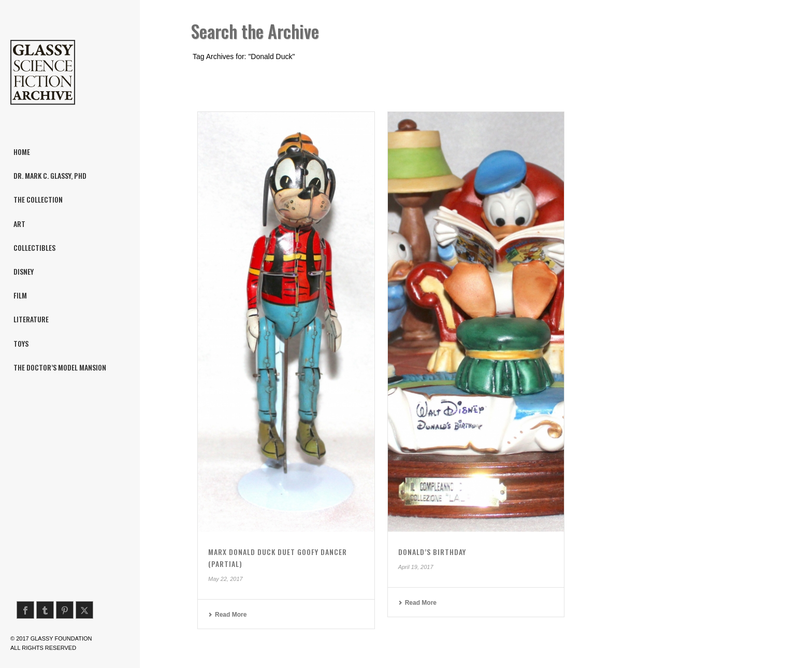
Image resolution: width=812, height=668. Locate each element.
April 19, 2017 (416, 567)
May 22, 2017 (226, 579)
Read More (227, 615)
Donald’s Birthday (432, 552)
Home (694, 76)
